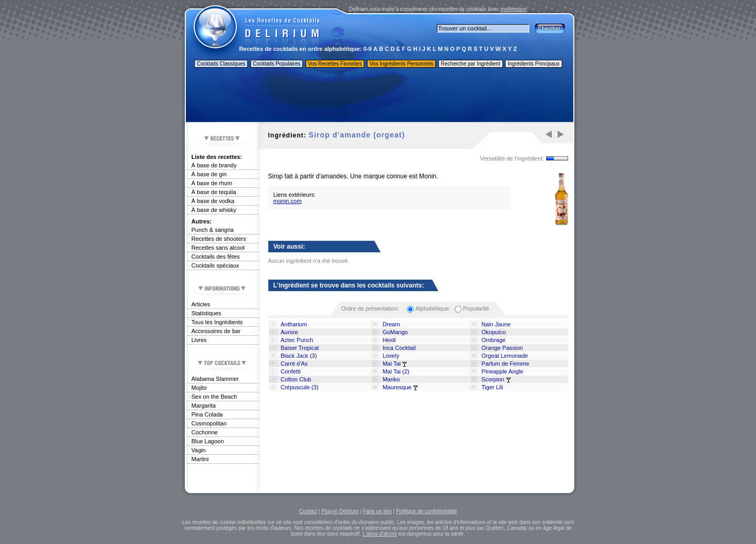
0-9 (367, 49)
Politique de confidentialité (426, 511)
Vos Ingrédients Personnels (402, 64)
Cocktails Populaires (277, 64)
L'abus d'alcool (380, 534)
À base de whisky (214, 210)
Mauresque (397, 387)
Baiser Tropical (300, 348)
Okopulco (493, 332)
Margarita (204, 406)
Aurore (290, 332)
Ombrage (493, 340)
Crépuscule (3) (300, 387)
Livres (199, 340)
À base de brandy (214, 165)
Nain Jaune (496, 324)
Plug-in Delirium (340, 511)
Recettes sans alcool (218, 248)
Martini (200, 459)
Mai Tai (392, 364)
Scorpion (493, 379)
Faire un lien (377, 511)
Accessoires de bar (216, 331)
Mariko (391, 379)
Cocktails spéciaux (216, 265)
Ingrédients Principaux (534, 64)
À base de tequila (214, 192)
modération (513, 9)
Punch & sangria (213, 230)
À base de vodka (213, 201)
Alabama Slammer (215, 379)
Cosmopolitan (209, 423)
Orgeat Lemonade (505, 356)
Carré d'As (295, 364)
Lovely (391, 356)
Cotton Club (296, 379)
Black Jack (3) (299, 356)
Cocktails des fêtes (216, 257)
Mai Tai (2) (396, 371)
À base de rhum (212, 183)
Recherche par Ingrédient (471, 64)
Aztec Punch (297, 340)
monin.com (288, 201)
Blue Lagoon (208, 441)
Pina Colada (207, 414)
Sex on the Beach (214, 397)
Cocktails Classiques (221, 64)
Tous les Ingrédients (217, 322)
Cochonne (205, 432)
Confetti (291, 371)
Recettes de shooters (219, 239)
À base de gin (209, 174)
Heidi (389, 340)
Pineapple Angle (502, 371)
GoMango (395, 332)
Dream (391, 324)
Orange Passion (502, 348)
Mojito (199, 388)
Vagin (199, 450)
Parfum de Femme (505, 364)
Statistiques (207, 313)
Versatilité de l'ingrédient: (512, 158)
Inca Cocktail (399, 348)
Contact (308, 511)
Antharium (294, 324)
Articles (201, 304)
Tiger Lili (492, 387)
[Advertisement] (379, 96)
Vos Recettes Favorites (335, 64)
